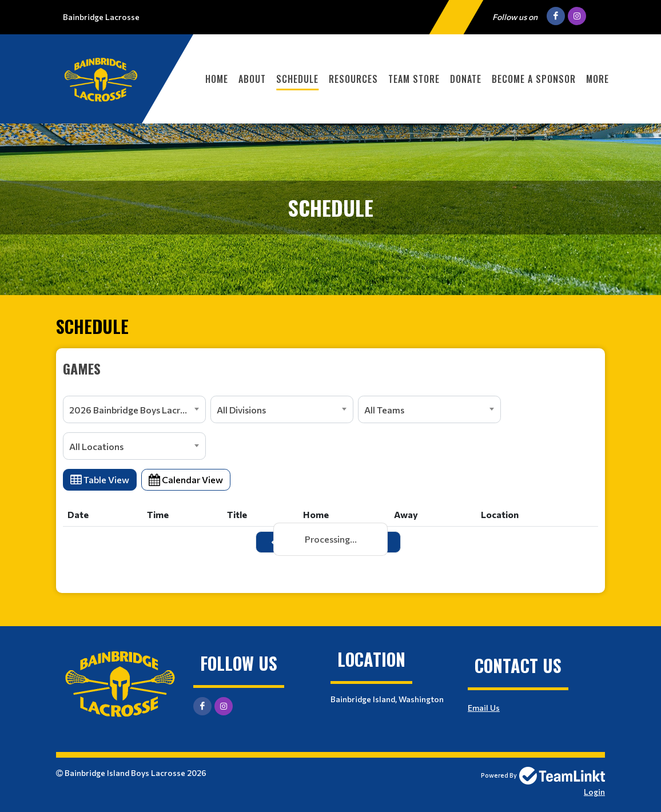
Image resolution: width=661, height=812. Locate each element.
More (598, 79)
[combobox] (134, 409)
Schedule (297, 79)
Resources (353, 79)
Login (594, 792)
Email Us (484, 708)
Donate (466, 79)
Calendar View (186, 479)
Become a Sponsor (534, 79)
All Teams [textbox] (384, 410)
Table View (100, 479)
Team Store (414, 79)
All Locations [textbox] (96, 446)
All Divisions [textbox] (241, 410)
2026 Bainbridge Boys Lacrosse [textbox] (134, 410)
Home (217, 79)
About (252, 79)
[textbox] (330, 368)
